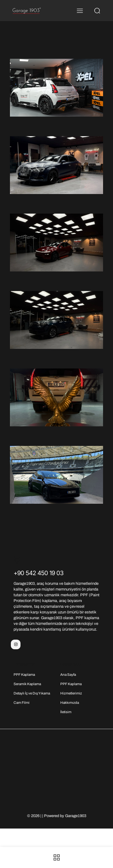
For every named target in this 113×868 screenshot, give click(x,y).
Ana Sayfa (68, 675)
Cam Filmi (22, 703)
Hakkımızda (70, 703)
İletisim (66, 712)
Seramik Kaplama (27, 684)
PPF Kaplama (24, 675)
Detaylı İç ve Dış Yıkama (32, 693)
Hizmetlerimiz (71, 693)
